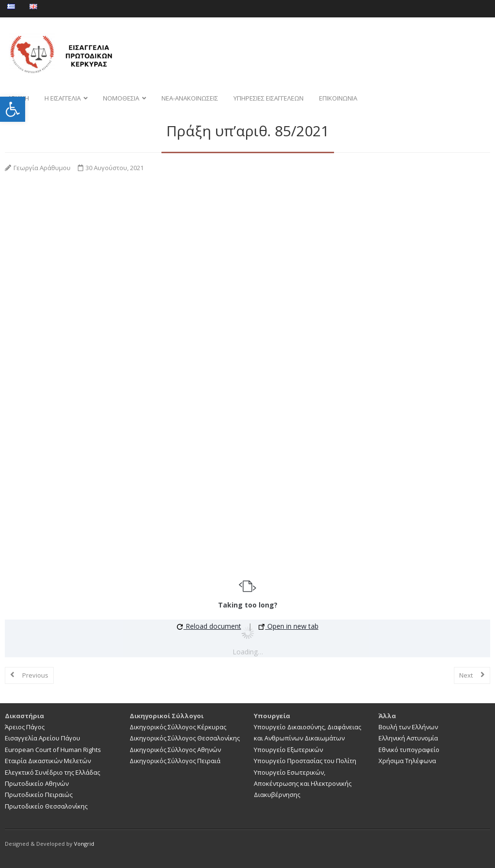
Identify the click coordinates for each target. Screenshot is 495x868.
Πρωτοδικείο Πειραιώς (39, 795)
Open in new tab (289, 626)
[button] (13, 109)
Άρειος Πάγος (25, 727)
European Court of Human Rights (53, 750)
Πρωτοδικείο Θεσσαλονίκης (46, 806)
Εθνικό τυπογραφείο (409, 750)
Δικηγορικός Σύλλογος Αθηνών (175, 750)
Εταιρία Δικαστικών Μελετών (48, 761)
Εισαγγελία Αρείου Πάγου (43, 738)
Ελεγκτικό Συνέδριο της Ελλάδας (52, 772)
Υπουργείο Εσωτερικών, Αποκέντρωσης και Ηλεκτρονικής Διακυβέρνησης (303, 784)
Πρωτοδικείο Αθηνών (37, 783)
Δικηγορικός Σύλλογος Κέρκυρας (178, 727)
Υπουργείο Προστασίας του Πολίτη (305, 761)
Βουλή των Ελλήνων (408, 727)
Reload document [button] (209, 626)
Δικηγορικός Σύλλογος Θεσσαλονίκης (185, 738)
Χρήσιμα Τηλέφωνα (407, 761)
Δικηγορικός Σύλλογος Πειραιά (175, 761)
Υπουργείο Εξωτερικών (288, 750)
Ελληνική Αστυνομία (408, 738)
